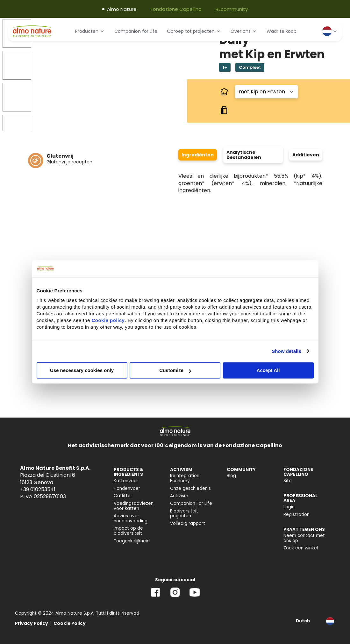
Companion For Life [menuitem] (191, 503)
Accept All (268, 370)
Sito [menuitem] (288, 481)
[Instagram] (175, 597)
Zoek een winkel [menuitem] (301, 548)
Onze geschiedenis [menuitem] (190, 488)
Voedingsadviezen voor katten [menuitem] (134, 506)
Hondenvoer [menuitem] (127, 488)
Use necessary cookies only (82, 370)
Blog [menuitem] (231, 476)
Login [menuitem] (289, 507)
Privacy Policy (32, 623)
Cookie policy (108, 320)
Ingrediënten (198, 155)
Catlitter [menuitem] (123, 496)
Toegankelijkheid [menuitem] (132, 541)
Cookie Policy (70, 623)
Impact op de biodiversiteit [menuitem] (128, 531)
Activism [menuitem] (179, 496)
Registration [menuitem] (296, 515)
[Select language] (330, 31)
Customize (175, 370)
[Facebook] (156, 597)
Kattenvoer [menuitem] (126, 481)
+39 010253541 (38, 489)
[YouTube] (195, 597)
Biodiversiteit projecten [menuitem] (184, 514)
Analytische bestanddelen (244, 155)
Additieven (306, 155)
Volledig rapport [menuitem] (188, 523)
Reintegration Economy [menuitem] (185, 478)
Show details (286, 351)
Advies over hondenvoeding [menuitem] (131, 518)
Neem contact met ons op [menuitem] (304, 538)
